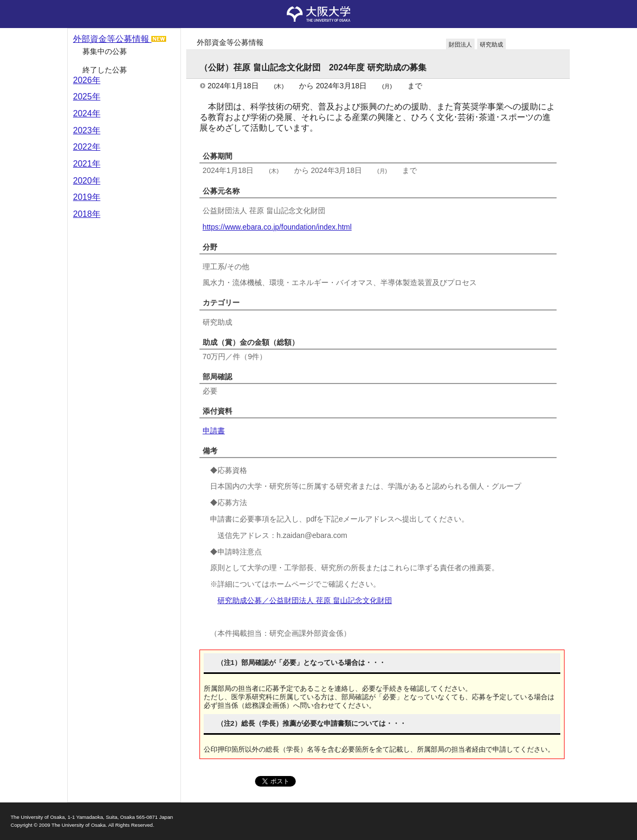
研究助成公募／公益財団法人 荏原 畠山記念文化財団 (305, 600)
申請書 (214, 431)
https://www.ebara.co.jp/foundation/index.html (277, 227)
